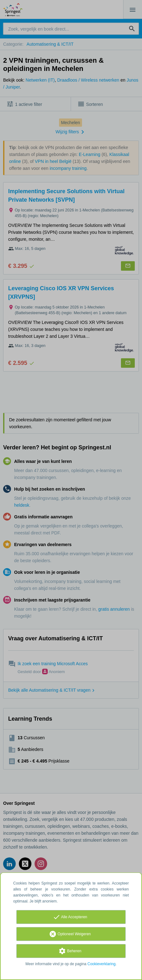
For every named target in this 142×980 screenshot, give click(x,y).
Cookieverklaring (101, 964)
